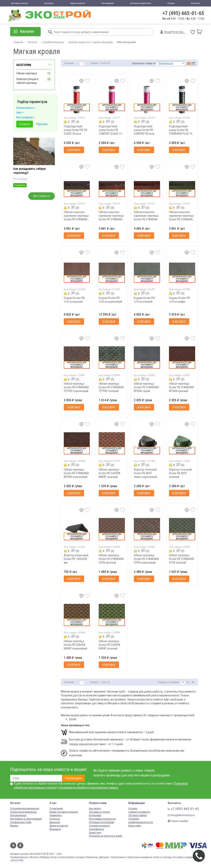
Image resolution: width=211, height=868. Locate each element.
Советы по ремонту (139, 812)
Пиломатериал (18, 815)
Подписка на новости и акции (106, 836)
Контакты (195, 3)
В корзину (74, 150)
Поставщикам (108, 3)
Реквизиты (56, 815)
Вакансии (55, 822)
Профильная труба (21, 822)
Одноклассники (20, 845)
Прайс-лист (95, 833)
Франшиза (55, 829)
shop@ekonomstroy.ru (181, 815)
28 (183, 682)
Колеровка (95, 815)
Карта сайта (135, 826)
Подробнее (20, 185)
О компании (56, 808)
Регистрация (180, 32)
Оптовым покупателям (141, 3)
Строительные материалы (25, 808)
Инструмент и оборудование (26, 819)
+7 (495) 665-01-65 (183, 13)
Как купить (95, 808)
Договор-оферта (138, 815)
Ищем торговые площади (64, 812)
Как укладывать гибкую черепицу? (30, 171)
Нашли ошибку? (178, 821)
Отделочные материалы (23, 812)
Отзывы (171, 3)
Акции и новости (77, 3)
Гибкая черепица (27, 73)
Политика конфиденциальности (141, 820)
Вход (167, 32)
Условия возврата (99, 826)
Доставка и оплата (20, 3)
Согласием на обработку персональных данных (88, 788)
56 (188, 682)
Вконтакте (13, 845)
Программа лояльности (102, 819)
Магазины (49, 3)
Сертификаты (96, 829)
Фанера (14, 826)
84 (193, 682)
